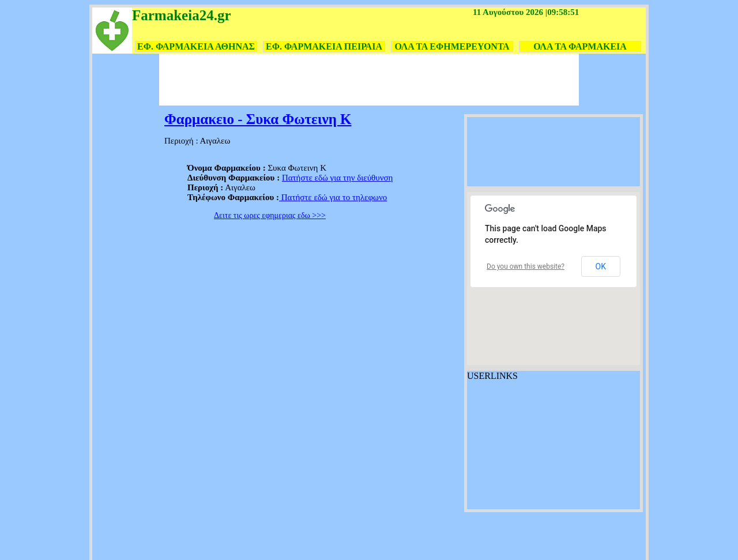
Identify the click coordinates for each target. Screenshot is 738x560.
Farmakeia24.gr (181, 15)
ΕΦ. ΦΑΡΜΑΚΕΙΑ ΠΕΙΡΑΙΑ (324, 46)
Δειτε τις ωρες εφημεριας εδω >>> (270, 215)
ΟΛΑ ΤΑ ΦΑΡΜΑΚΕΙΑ (580, 46)
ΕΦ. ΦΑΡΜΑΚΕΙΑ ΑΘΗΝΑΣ (196, 46)
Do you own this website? (526, 266)
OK (601, 266)
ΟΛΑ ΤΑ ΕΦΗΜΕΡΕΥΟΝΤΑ (452, 46)
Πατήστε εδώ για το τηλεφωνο (333, 197)
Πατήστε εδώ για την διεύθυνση (338, 178)
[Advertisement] (369, 80)
